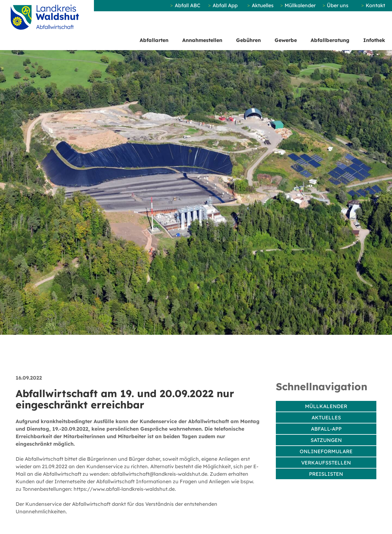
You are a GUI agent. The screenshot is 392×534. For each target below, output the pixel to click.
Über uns (338, 5)
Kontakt (375, 5)
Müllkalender (300, 5)
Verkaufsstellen (326, 463)
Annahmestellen (202, 40)
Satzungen (326, 440)
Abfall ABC (188, 5)
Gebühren (248, 40)
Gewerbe (286, 40)
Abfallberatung (330, 40)
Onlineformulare (326, 451)
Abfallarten (154, 40)
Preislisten (326, 474)
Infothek (374, 40)
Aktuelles (263, 5)
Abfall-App (326, 429)
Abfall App (225, 5)
